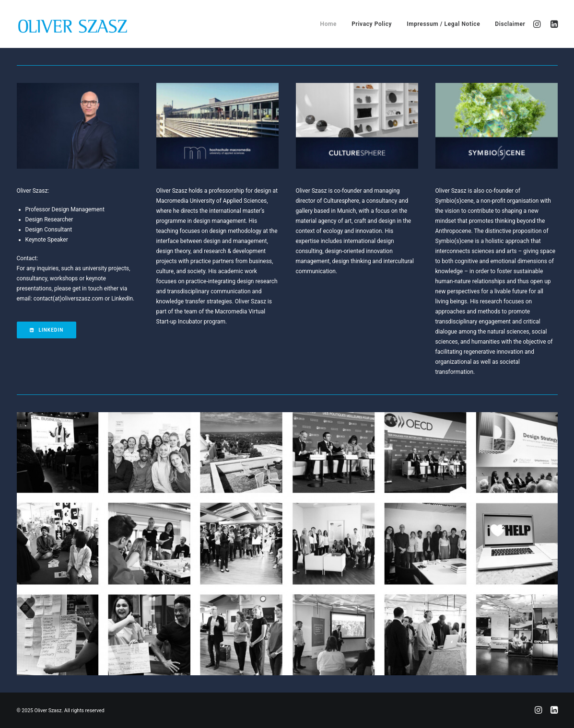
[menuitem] (329, 24)
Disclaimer (510, 24)
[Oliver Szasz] (72, 24)
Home (329, 24)
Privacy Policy (372, 24)
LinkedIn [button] (47, 330)
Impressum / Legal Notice (443, 24)
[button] (538, 24)
